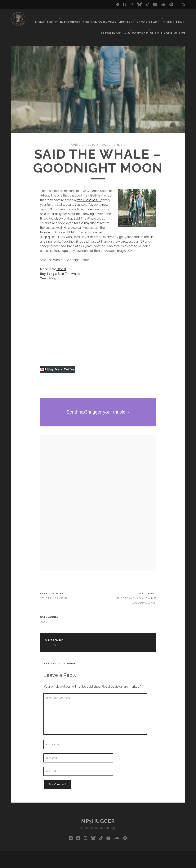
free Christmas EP (89, 190)
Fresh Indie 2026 (119, 21)
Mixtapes (127, 16)
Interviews (72, 16)
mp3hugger (98, 811)
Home (40, 16)
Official (61, 259)
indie (122, 135)
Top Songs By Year (101, 16)
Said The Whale (69, 264)
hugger (106, 135)
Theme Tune (174, 16)
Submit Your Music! (170, 21)
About (54, 16)
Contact (143, 21)
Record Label (149, 16)
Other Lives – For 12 (56, 588)
